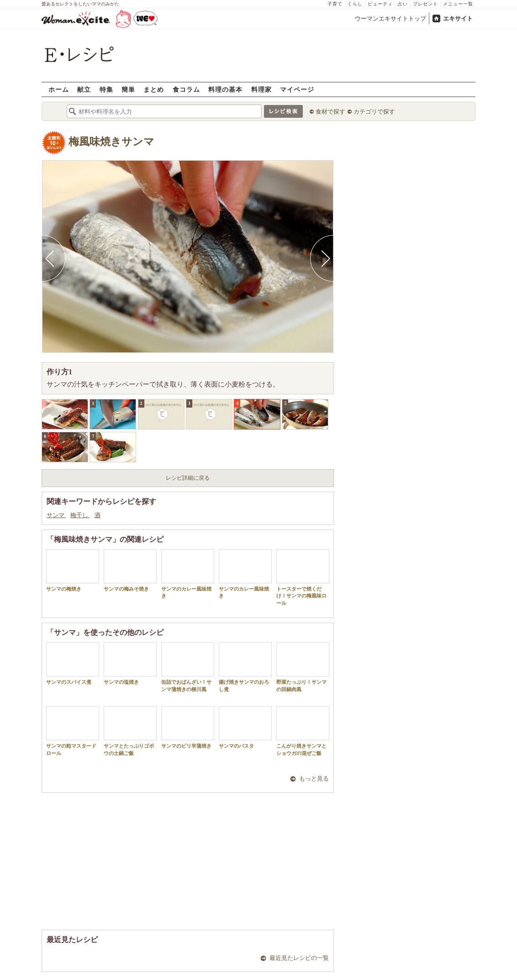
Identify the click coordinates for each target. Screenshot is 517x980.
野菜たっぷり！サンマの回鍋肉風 (303, 667)
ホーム (59, 89)
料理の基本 (225, 89)
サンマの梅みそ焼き (130, 570)
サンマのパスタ (245, 727)
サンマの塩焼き (130, 663)
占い (403, 4)
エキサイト (458, 18)
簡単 (128, 89)
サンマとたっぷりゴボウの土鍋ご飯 (130, 731)
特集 (106, 89)
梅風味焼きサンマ (111, 142)
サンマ (56, 515)
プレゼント (425, 4)
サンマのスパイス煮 (73, 663)
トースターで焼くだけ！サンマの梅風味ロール (303, 577)
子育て (335, 4)
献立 (84, 89)
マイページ (297, 89)
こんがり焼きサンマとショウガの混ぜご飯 (303, 731)
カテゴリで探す (374, 112)
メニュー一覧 (458, 4)
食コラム (186, 89)
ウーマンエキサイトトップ (390, 18)
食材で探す (330, 112)
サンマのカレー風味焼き (188, 574)
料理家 (261, 89)
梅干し (80, 515)
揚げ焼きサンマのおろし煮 (245, 667)
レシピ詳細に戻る (188, 478)
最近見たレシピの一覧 (299, 958)
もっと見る (314, 778)
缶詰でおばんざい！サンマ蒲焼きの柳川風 (188, 667)
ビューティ (380, 4)
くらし (355, 4)
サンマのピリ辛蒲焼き (188, 727)
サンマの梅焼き (73, 570)
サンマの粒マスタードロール (73, 731)
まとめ (154, 89)
